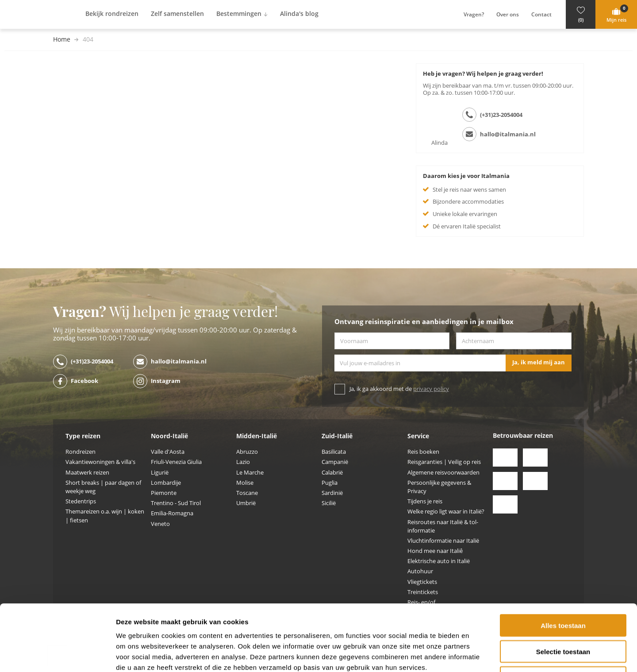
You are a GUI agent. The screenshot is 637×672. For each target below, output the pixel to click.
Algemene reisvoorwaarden (443, 473)
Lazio (243, 462)
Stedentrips (81, 501)
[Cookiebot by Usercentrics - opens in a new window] (57, 655)
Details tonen (478, 655)
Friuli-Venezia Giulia (176, 462)
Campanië (335, 462)
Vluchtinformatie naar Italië (443, 541)
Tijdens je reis (425, 501)
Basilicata (334, 452)
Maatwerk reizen (87, 473)
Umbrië (246, 503)
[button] (581, 14)
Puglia (330, 483)
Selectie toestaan (563, 589)
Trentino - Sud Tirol (176, 503)
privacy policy (431, 389)
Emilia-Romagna (172, 513)
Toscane (247, 493)
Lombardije (166, 483)
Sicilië (329, 503)
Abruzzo (247, 452)
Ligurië (160, 473)
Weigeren (563, 616)
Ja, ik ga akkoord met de (399, 389)
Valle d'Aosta (168, 452)
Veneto (160, 524)
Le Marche (250, 473)
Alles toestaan (563, 563)
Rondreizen (81, 452)
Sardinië (332, 493)
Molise (245, 483)
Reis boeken (423, 452)
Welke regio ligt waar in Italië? (446, 512)
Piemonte (164, 493)
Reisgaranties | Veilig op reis (444, 462)
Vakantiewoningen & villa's (100, 462)
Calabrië (332, 473)
